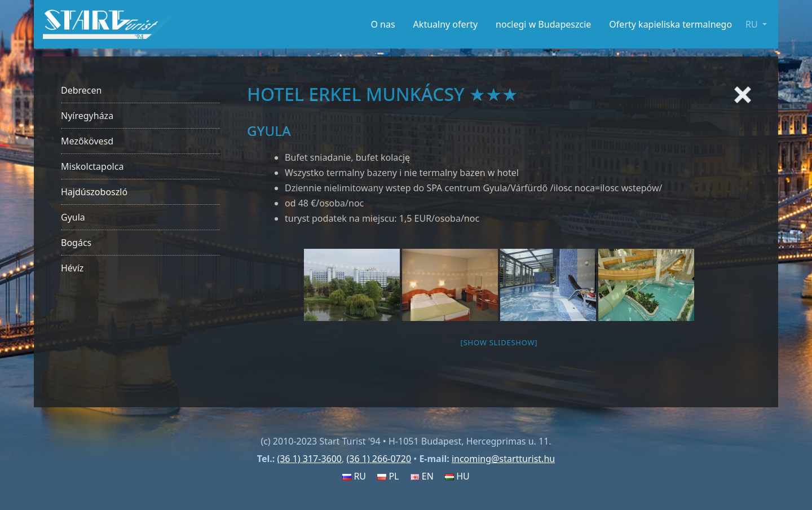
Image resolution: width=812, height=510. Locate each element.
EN (422, 476)
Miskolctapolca (92, 166)
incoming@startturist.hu (503, 459)
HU (457, 476)
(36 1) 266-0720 (379, 459)
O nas (383, 24)
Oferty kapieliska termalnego (670, 24)
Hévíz (72, 268)
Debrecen (81, 90)
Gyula (73, 217)
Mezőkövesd (87, 141)
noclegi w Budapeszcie (543, 24)
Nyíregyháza (87, 116)
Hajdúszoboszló (94, 192)
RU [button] (753, 24)
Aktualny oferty (446, 24)
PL (388, 476)
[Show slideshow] (499, 342)
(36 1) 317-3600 (309, 459)
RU (354, 476)
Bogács (76, 243)
